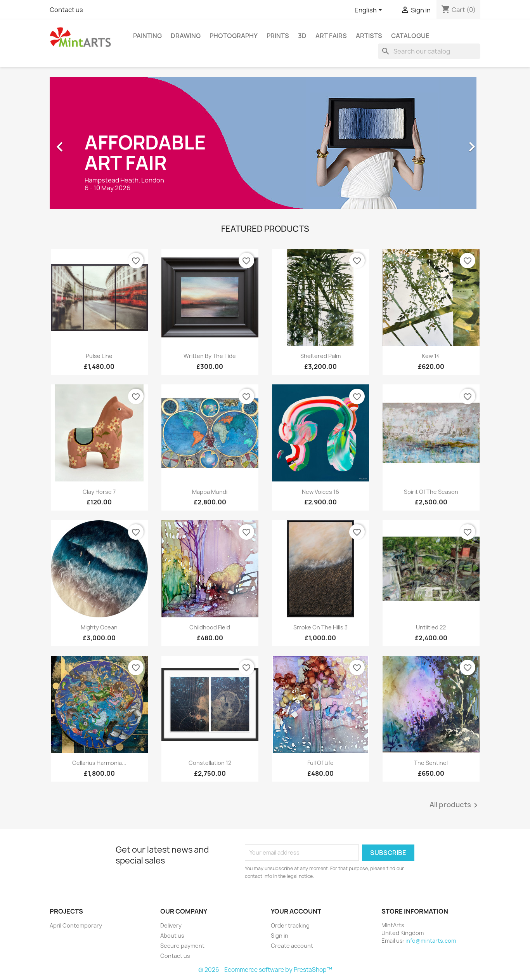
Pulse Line (99, 356)
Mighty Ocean (99, 627)
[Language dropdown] (370, 10)
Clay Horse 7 (99, 492)
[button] (82, 143)
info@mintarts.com (431, 941)
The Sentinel (431, 763)
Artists (369, 36)
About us (172, 936)
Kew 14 (431, 356)
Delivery (171, 925)
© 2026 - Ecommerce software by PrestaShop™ (265, 970)
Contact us (66, 10)
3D (302, 36)
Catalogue (410, 36)
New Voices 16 (320, 492)
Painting (147, 36)
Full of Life (320, 763)
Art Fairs (331, 36)
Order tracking (290, 925)
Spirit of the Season (431, 492)
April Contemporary (76, 925)
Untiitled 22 (431, 627)
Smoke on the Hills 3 (320, 627)
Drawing (186, 36)
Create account (292, 946)
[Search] (429, 51)
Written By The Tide (210, 356)
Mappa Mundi (210, 492)
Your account (296, 911)
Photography (234, 36)
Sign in (280, 936)
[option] (265, 143)
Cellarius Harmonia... (99, 763)
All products (455, 805)
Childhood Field (210, 627)
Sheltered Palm (320, 356)
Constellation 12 (210, 763)
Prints (278, 36)
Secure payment (182, 946)
